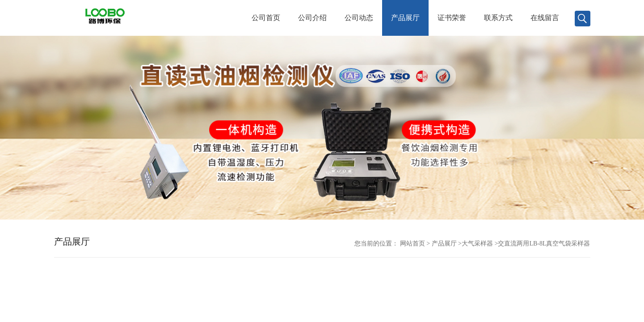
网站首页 (412, 244)
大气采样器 (477, 244)
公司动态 (359, 18)
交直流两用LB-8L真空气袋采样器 (544, 244)
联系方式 (498, 18)
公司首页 (266, 18)
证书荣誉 (452, 18)
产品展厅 (405, 18)
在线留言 (545, 18)
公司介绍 (312, 18)
